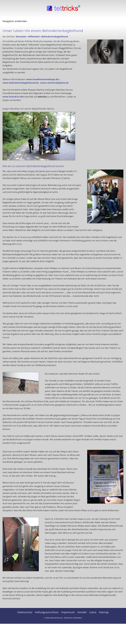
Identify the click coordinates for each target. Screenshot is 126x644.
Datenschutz (25, 612)
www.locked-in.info (13, 97)
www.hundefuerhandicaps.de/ (43, 79)
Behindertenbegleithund (55, 36)
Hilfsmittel (34, 36)
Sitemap (104, 612)
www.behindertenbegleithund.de (21, 83)
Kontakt (82, 612)
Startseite (21, 36)
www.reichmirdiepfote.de (54, 83)
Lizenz (93, 612)
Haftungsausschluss (47, 612)
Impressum (68, 612)
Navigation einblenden (15, 21)
